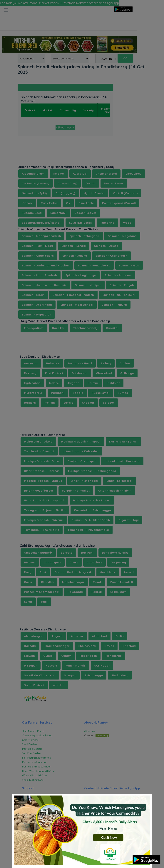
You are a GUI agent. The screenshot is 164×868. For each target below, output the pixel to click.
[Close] (144, 800)
